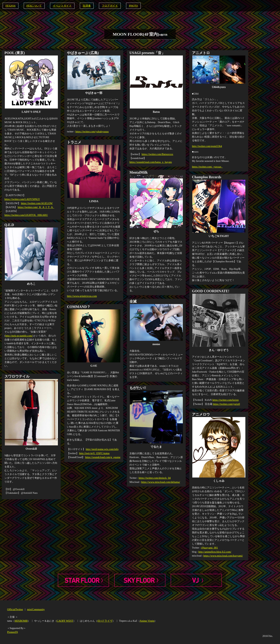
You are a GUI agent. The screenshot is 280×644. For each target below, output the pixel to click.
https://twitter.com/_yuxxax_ (206, 166)
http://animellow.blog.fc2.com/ (214, 551)
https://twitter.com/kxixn (225, 400)
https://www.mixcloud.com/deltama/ (159, 481)
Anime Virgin (144, 620)
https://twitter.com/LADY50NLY (21, 199)
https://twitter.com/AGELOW (36, 203)
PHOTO (129, 6)
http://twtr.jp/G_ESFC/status (93, 453)
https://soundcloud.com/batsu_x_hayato (149, 161)
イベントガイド (60, 6)
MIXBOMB (21, 620)
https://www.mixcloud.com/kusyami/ (222, 555)
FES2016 (10, 6)
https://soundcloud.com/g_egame (102, 456)
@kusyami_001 (209, 547)
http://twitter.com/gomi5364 (206, 146)
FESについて (33, 6)
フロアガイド (106, 6)
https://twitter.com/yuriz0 (226, 403)
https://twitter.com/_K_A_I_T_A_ (35, 206)
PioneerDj (12, 631)
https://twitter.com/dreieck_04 (154, 478)
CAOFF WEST (64, 620)
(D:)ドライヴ (103, 620)
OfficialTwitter (15, 609)
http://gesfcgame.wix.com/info (101, 449)
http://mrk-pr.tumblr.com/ (18, 335)
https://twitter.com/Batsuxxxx (156, 154)
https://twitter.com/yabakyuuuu (91, 131)
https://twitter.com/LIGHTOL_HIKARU (25, 214)
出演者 (84, 6)
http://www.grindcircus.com (81, 296)
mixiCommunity (34, 609)
